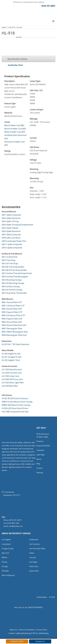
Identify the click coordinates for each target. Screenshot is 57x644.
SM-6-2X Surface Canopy (12, 290)
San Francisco (35, 544)
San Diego (33, 563)
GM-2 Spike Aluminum (11, 218)
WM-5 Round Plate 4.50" (12, 322)
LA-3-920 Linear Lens (10, 376)
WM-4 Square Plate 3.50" (12, 319)
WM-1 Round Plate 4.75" (12, 303)
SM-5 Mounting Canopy (12, 280)
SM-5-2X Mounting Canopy (13, 283)
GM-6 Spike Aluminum (11, 231)
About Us (13, 631)
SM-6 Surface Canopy (11, 287)
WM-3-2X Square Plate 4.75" (13, 316)
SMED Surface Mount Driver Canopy (17, 402)
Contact (39, 469)
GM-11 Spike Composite (12, 245)
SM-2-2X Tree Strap (10, 264)
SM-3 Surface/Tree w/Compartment (17, 273)
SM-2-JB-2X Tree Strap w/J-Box (14, 270)
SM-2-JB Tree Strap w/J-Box (13, 267)
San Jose (33, 558)
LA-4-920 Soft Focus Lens (12, 379)
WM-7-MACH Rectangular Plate (15, 332)
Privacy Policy (42, 631)
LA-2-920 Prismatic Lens (12, 373)
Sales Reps (41, 456)
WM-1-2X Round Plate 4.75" (13, 306)
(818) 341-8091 (48, 6)
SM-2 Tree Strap (8, 260)
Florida (4, 563)
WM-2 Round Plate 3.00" (12, 309)
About (39, 460)
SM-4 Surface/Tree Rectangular (15, 277)
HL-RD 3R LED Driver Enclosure (15, 399)
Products (40, 442)
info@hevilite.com (16, 526)
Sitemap (40, 474)
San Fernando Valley (37, 549)
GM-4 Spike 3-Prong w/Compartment (17, 225)
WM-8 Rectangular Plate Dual (14, 335)
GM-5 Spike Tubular (10, 228)
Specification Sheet (15, 65)
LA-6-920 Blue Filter (10, 386)
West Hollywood (8, 576)
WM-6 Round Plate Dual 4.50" (14, 325)
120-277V (12, 27)
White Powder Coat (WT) (15, 132)
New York (5, 554)
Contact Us (40, 641)
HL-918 (19, 27)
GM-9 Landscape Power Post (14, 241)
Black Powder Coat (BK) (14, 126)
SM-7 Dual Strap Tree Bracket (14, 293)
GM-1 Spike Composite (11, 215)
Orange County (8, 549)
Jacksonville (34, 572)
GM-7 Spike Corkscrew (11, 235)
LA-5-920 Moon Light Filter (13, 383)
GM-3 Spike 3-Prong (10, 222)
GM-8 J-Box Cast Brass (11, 238)
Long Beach (6, 544)
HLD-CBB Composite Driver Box (15, 412)
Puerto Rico (34, 567)
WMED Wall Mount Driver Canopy (16, 405)
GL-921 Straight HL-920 (11, 357)
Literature (40, 451)
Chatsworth (34, 540)
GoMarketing (43, 634)
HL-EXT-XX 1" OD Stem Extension (15, 345)
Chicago (5, 567)
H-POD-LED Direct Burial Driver (15, 409)
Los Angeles (6, 540)
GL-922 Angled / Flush (11, 360)
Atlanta (4, 558)
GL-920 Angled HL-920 (11, 354)
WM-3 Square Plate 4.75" (12, 312)
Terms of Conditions (27, 631)
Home (4, 27)
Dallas (32, 554)
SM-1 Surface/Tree (10, 257)
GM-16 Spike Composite (12, 248)
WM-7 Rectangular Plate (12, 329)
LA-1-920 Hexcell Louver (12, 370)
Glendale (5, 572)
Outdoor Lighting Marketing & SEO (22, 634)
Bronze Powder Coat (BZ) (15, 129)
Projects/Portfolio (43, 446)
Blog (38, 465)
